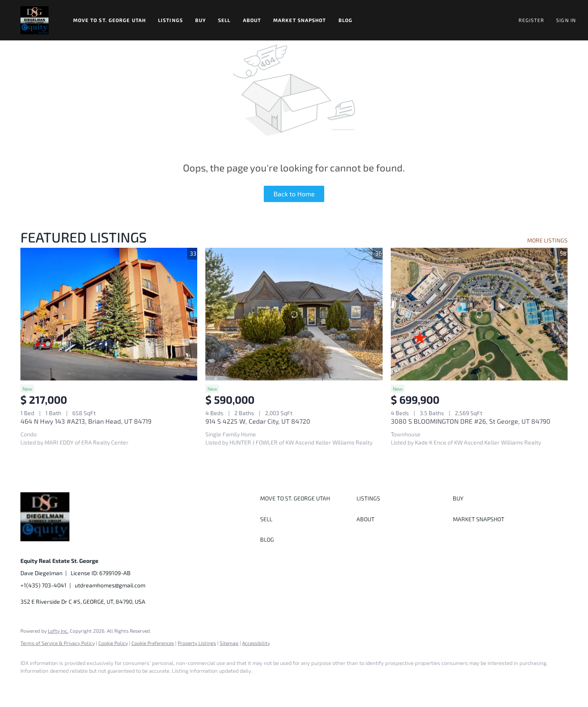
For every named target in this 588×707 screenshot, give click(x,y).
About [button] (252, 20)
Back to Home (294, 194)
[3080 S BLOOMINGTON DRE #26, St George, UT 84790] (479, 314)
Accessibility (256, 643)
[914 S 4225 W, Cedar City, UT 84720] (294, 314)
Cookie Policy (113, 643)
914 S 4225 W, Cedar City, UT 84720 (258, 421)
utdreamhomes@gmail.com (110, 585)
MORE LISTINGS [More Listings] (547, 240)
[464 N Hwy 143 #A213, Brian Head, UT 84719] (109, 314)
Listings (170, 20)
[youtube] (125, 685)
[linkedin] (54, 685)
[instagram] (101, 685)
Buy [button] (200, 20)
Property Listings (197, 643)
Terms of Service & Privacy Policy (58, 643)
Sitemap (229, 643)
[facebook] (30, 685)
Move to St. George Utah (109, 20)
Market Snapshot (300, 20)
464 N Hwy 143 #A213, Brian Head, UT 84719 (86, 421)
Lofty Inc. (58, 631)
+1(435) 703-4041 (43, 585)
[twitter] (78, 685)
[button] (35, 20)
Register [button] (531, 20)
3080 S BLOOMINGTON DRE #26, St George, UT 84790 (471, 421)
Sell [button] (224, 20)
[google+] (149, 685)
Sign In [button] (566, 20)
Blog (345, 20)
